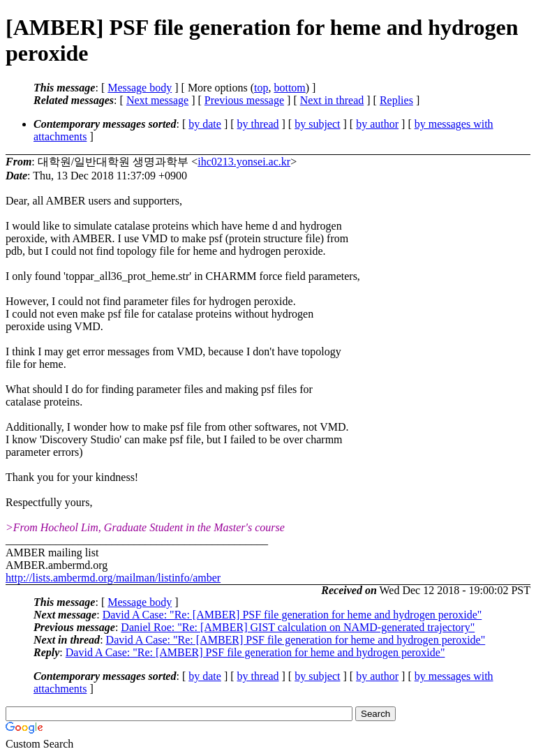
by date (205, 124)
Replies (396, 100)
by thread (258, 124)
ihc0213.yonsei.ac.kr (244, 162)
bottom (289, 88)
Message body (140, 88)
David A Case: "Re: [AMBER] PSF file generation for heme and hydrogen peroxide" (292, 615)
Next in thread (332, 100)
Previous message (244, 100)
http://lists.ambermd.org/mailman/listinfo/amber (113, 578)
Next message (157, 100)
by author (377, 124)
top (261, 88)
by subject (317, 124)
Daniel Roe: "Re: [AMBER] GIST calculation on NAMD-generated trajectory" (298, 627)
